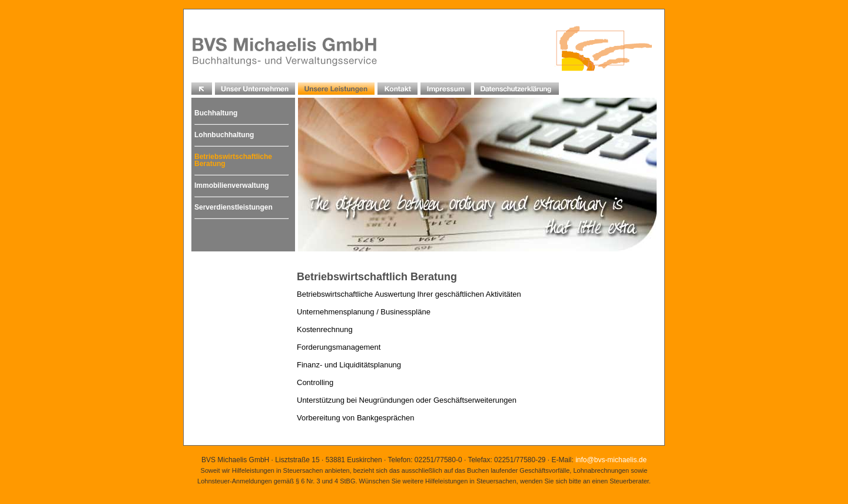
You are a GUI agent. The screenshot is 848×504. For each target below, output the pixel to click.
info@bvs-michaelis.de (611, 460)
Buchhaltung (216, 113)
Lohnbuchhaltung (224, 135)
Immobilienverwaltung (232, 185)
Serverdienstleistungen (233, 207)
